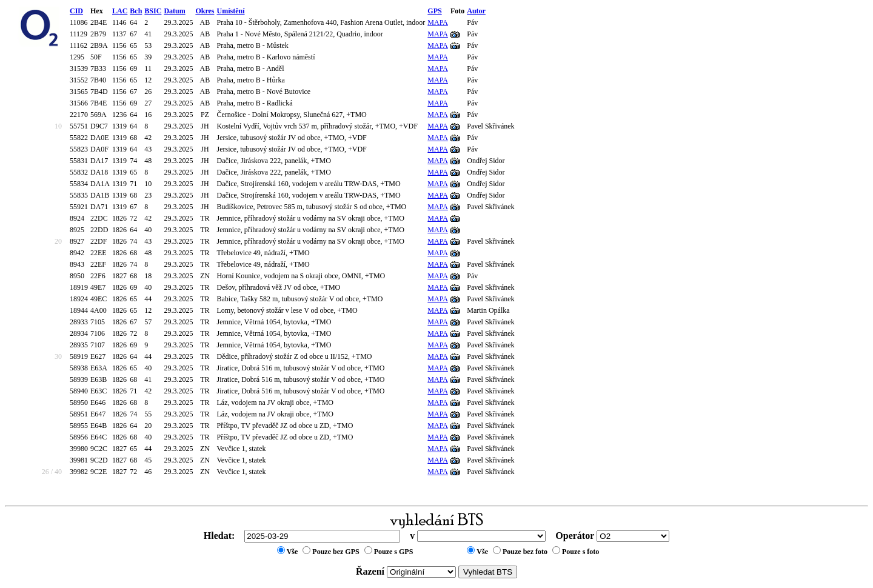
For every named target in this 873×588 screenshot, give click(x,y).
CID (76, 11)
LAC (120, 11)
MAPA (438, 22)
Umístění (231, 11)
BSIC (153, 11)
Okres (205, 11)
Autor (476, 11)
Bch (136, 11)
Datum (174, 11)
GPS (434, 11)
